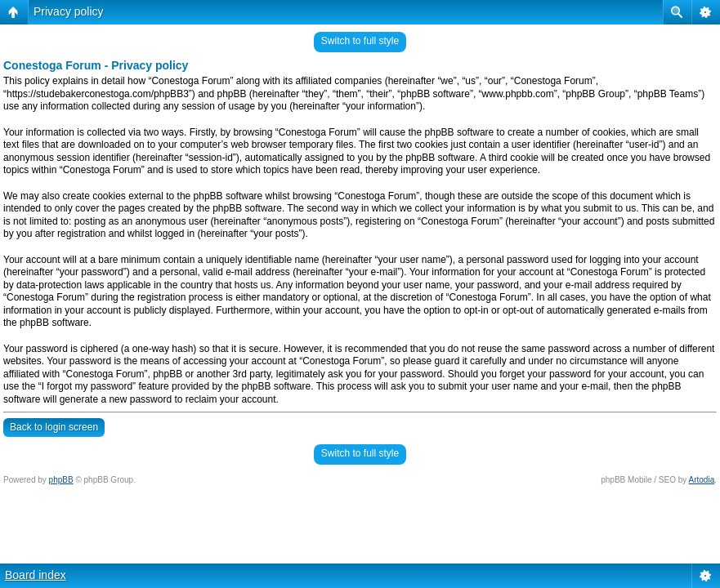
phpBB (61, 480)
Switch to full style (360, 41)
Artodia (702, 480)
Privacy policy (69, 11)
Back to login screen (54, 427)
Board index (36, 575)
